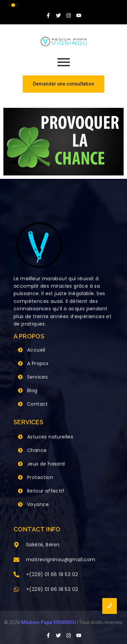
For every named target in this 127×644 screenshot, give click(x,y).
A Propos (38, 363)
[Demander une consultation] (63, 84)
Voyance (38, 504)
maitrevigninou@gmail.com (61, 559)
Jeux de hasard (46, 464)
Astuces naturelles (50, 437)
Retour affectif (46, 491)
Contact (38, 404)
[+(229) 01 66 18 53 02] (16, 575)
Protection (40, 477)
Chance (37, 450)
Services (37, 377)
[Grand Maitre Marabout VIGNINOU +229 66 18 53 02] (64, 42)
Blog (32, 390)
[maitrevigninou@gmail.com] (16, 560)
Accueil (36, 350)
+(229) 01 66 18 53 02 (52, 574)
